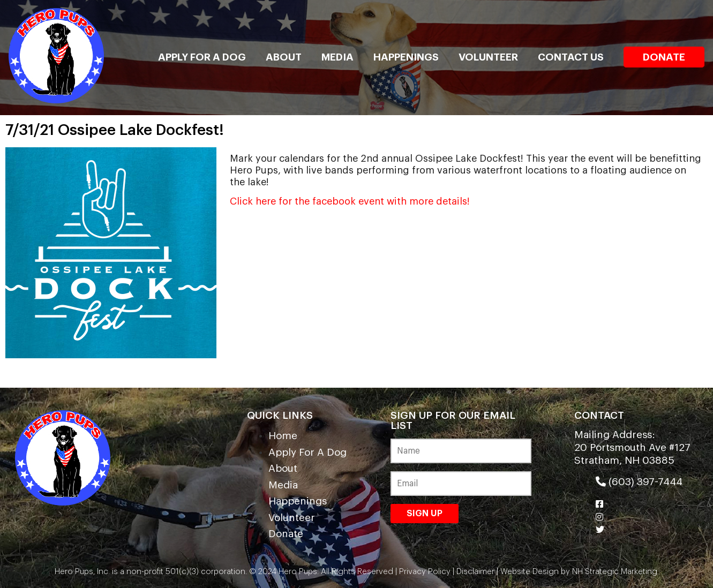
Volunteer (488, 57)
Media (337, 57)
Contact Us (571, 57)
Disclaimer (475, 572)
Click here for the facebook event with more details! (350, 201)
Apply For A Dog (202, 57)
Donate (664, 57)
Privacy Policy (425, 572)
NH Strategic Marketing (614, 572)
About (284, 57)
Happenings (406, 57)
